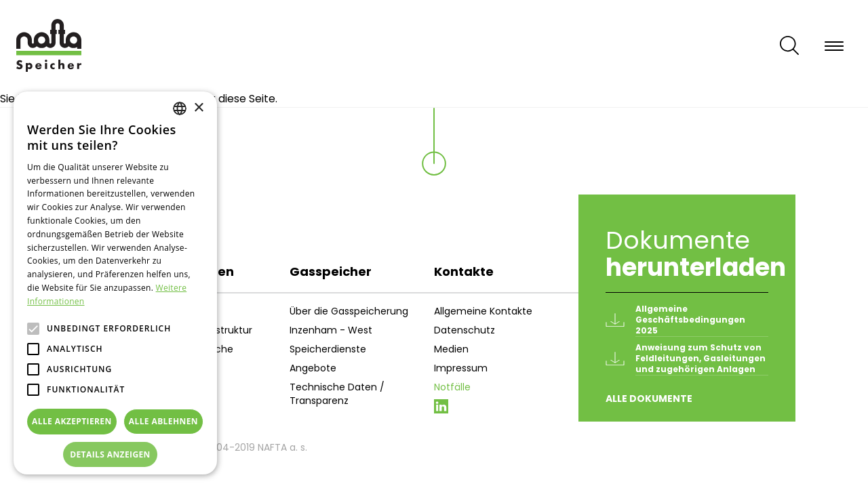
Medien (451, 349)
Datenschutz (465, 330)
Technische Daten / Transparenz (337, 394)
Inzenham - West (331, 330)
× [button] (198, 108)
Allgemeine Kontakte (483, 311)
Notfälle (452, 387)
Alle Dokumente (649, 399)
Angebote (313, 368)
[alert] (115, 283)
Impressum (461, 368)
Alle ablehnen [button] (163, 421)
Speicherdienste (328, 349)
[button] (115, 455)
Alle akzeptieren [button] (72, 421)
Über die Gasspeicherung (349, 311)
